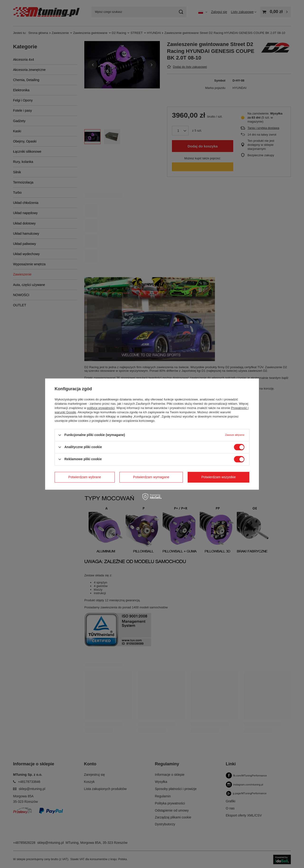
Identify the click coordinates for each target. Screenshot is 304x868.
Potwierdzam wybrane (85, 477)
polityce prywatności (101, 408)
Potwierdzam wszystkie (219, 477)
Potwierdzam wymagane (151, 477)
